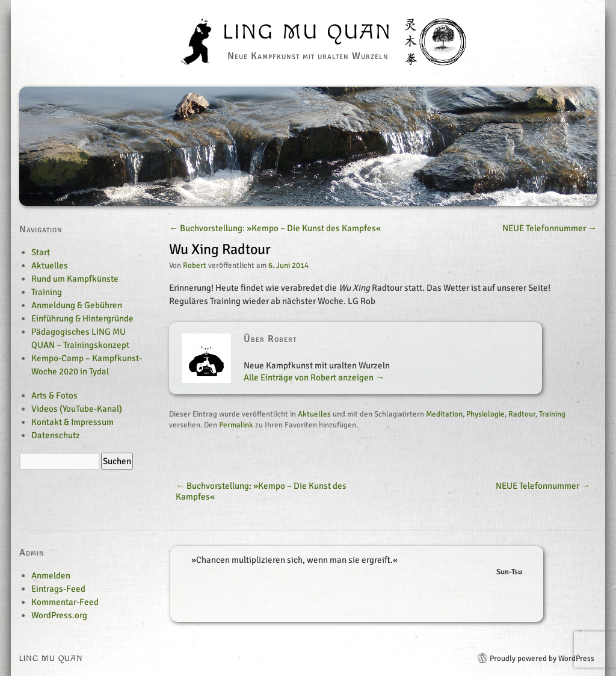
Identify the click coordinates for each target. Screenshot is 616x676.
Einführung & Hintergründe (82, 318)
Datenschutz (56, 435)
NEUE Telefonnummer (550, 228)
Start (41, 252)
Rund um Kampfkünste (75, 279)
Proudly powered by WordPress (542, 659)
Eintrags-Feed (58, 589)
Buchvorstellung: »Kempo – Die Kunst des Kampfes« (275, 228)
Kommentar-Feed (65, 602)
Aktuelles (314, 414)
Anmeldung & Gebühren (77, 305)
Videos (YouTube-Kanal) (77, 409)
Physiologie (485, 414)
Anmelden (51, 575)
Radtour (522, 414)
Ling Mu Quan (308, 33)
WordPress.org (59, 615)
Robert (195, 265)
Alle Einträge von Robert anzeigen (314, 377)
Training (552, 414)
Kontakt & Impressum (72, 422)
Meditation (444, 414)
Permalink (236, 425)
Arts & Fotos (54, 395)
